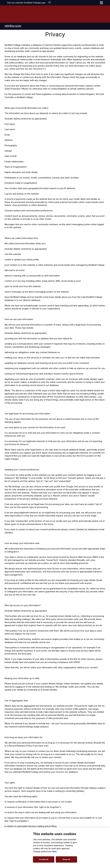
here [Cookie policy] (54, 851)
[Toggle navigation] (101, 3)
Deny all (66, 859)
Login (43, 3)
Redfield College (32, 3)
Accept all (44, 859)
